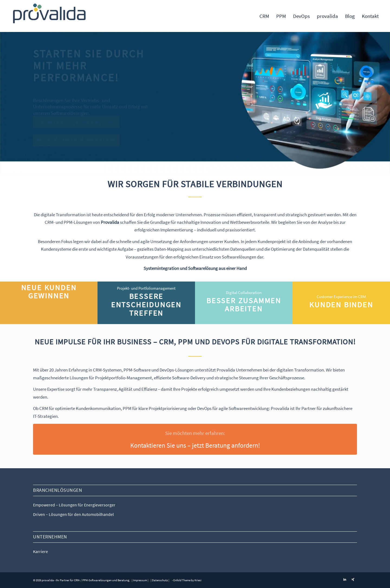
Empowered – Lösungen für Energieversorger (74, 505)
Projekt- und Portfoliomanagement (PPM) (76, 142)
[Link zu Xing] (353, 579)
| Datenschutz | (160, 580)
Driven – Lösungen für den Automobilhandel (73, 514)
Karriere (40, 551)
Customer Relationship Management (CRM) (76, 124)
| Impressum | (140, 580)
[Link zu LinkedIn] (345, 579)
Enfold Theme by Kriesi (187, 580)
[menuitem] (264, 16)
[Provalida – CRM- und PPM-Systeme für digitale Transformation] (50, 16)
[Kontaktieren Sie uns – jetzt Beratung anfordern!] (195, 439)
